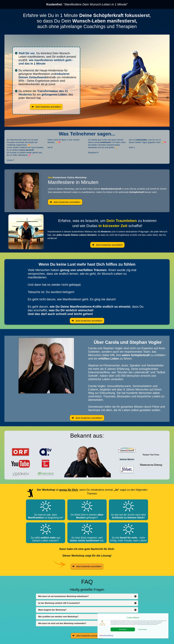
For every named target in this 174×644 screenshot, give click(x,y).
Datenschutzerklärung (106, 636)
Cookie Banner (133, 618)
